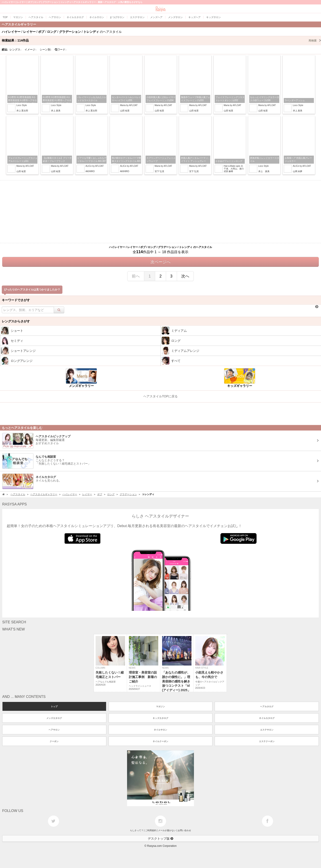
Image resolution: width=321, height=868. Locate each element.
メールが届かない (167, 830)
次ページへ (160, 262)
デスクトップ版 (160, 839)
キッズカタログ (160, 718)
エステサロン (267, 730)
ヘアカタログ (267, 706)
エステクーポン (267, 741)
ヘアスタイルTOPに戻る (161, 396)
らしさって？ (137, 830)
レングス (16, 50)
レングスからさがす (16, 321)
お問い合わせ (184, 830)
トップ (54, 706)
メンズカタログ (54, 718)
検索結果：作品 (161, 40)
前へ (136, 276)
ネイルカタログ (267, 718)
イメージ (31, 50)
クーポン (54, 741)
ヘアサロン (54, 730)
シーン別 (46, 50)
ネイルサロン (160, 730)
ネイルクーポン (160, 741)
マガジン (160, 706)
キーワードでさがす (16, 300)
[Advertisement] (160, 212)
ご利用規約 (151, 830)
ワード (61, 50)
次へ (185, 276)
